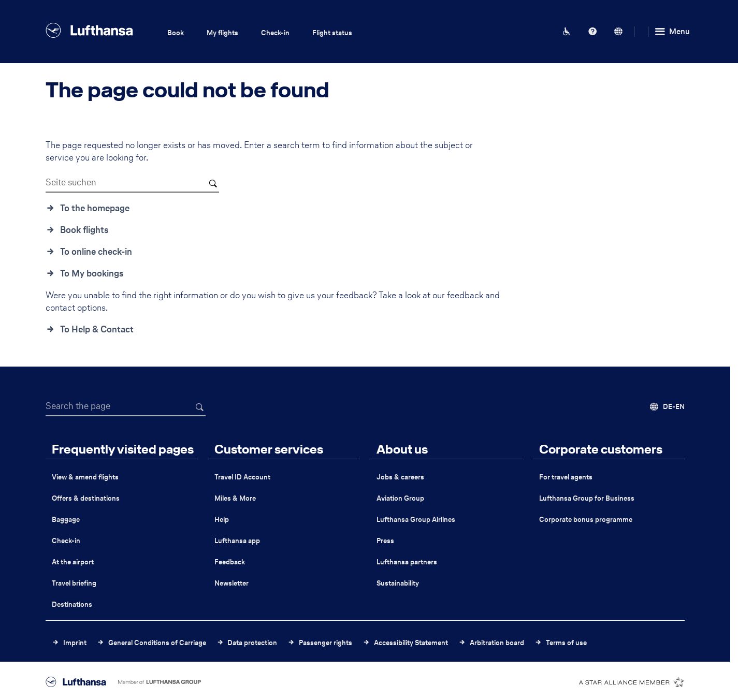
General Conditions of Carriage (157, 643)
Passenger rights (325, 643)
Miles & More (235, 498)
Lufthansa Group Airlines (416, 520)
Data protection (252, 643)
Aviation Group (400, 498)
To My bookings (92, 273)
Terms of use (566, 643)
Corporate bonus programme (586, 520)
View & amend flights (85, 477)
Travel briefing (74, 583)
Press (385, 541)
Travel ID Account (242, 477)
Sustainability (398, 583)
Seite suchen (71, 182)
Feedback (230, 562)
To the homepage (95, 208)
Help (222, 520)
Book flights (84, 230)
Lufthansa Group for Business (587, 498)
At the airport (73, 562)
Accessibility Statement (411, 643)
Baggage (66, 520)
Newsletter (231, 583)
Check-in (275, 33)
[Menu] (672, 32)
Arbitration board (497, 643)
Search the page (78, 406)
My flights (222, 33)
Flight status (332, 33)
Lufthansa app (237, 541)
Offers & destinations (86, 498)
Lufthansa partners (407, 562)
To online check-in (96, 252)
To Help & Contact (97, 329)
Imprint (75, 643)
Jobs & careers (400, 477)
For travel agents (566, 477)
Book (176, 33)
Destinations (72, 604)
